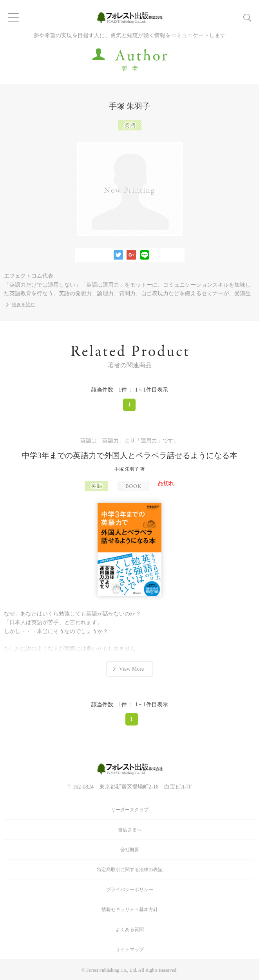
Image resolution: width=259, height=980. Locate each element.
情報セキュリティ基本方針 (130, 910)
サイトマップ (130, 949)
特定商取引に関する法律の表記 (130, 870)
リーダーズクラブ (130, 810)
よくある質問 (130, 929)
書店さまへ (130, 830)
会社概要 (130, 850)
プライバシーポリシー (130, 890)
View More (131, 669)
